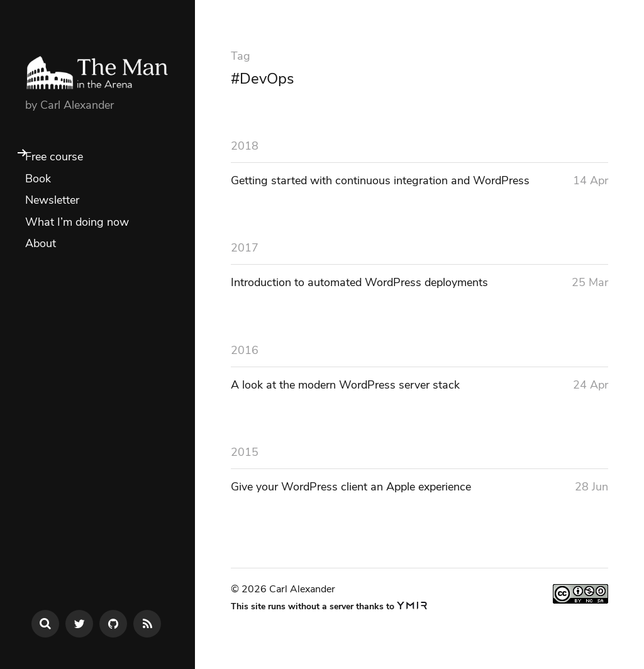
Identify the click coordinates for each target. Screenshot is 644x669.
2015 (245, 452)
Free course (54, 157)
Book (38, 179)
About (41, 243)
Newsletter (52, 200)
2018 (245, 146)
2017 (245, 248)
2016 (245, 350)
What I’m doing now (77, 222)
